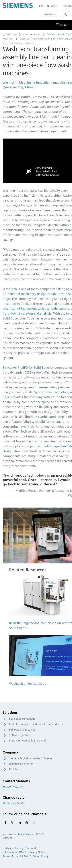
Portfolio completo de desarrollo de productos (36, 724)
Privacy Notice (37, 852)
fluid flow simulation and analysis (27, 313)
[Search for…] (56, 14)
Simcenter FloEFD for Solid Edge (26, 367)
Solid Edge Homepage (22, 719)
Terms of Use (10, 856)
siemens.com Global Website (19, 834)
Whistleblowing (14, 848)
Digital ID (26, 856)
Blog (41, 6)
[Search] (65, 14)
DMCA (23, 852)
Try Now (67, 6)
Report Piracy (41, 856)
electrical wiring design (19, 308)
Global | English (14, 803)
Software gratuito (20, 735)
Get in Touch (12, 787)
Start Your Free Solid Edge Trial (27, 741)
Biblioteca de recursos (22, 730)
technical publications (53, 308)
